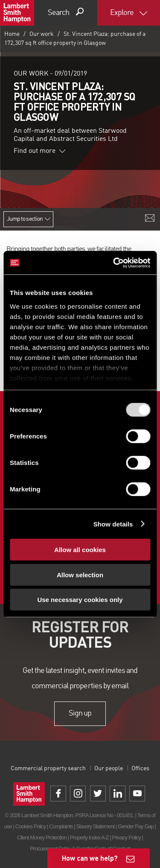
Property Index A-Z (89, 837)
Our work (42, 34)
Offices (140, 769)
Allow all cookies (80, 550)
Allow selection (80, 574)
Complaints (61, 826)
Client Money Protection (42, 837)
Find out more (40, 151)
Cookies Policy (31, 826)
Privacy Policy (126, 837)
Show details (113, 524)
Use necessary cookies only (80, 600)
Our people (109, 769)
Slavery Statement (95, 826)
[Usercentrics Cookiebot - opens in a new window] (114, 263)
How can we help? (90, 858)
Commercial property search (48, 769)
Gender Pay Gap (136, 826)
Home (12, 34)
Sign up (80, 713)
